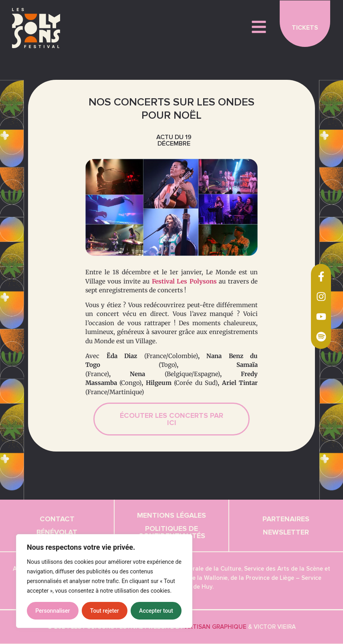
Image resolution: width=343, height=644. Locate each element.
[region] (104, 581)
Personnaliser (52, 611)
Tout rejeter (105, 611)
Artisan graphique (216, 627)
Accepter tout (156, 611)
